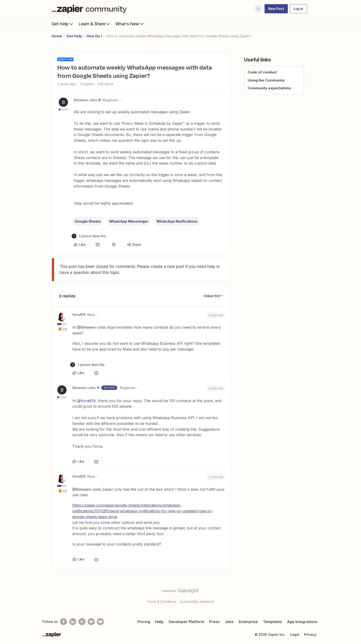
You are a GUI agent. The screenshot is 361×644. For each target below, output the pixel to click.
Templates (272, 622)
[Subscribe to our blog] (82, 622)
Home (57, 36)
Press (214, 622)
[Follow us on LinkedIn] (73, 622)
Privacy (310, 634)
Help (159, 622)
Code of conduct (262, 72)
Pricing (144, 622)
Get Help (63, 24)
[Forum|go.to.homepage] (90, 9)
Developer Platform (186, 622)
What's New (130, 24)
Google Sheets (88, 221)
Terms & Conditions (162, 602)
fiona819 (79, 315)
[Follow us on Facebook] (64, 622)
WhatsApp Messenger (129, 221)
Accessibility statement (197, 602)
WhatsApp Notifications (177, 221)
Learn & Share (95, 24)
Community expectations (269, 88)
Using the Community (266, 80)
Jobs (229, 622)
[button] (276, 9)
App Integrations (302, 622)
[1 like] (89, 236)
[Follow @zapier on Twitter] (91, 622)
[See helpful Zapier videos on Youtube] (100, 622)
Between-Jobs (85, 100)
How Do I (94, 36)
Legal (295, 634)
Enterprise (248, 622)
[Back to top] (352, 595)
